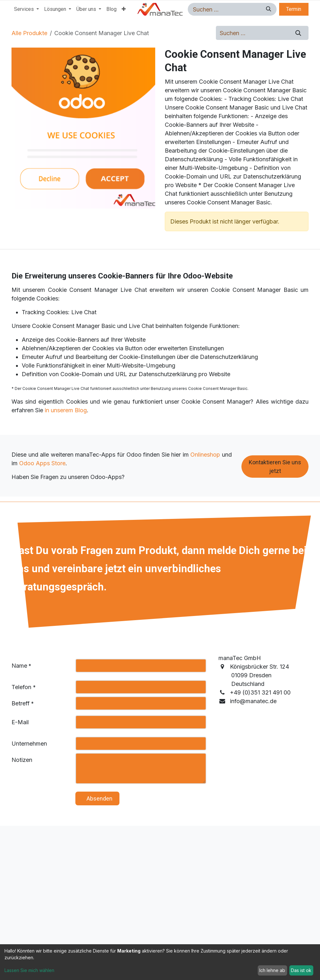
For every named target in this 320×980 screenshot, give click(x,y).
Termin (294, 9)
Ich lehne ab (272, 970)
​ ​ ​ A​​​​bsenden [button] (98, 798)
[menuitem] (27, 9)
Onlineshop (205, 455)
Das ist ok (301, 970)
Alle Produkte (29, 33)
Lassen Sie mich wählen (29, 970)
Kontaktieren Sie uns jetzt (275, 467)
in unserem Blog (66, 410)
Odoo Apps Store (42, 463)
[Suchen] (268, 9)
